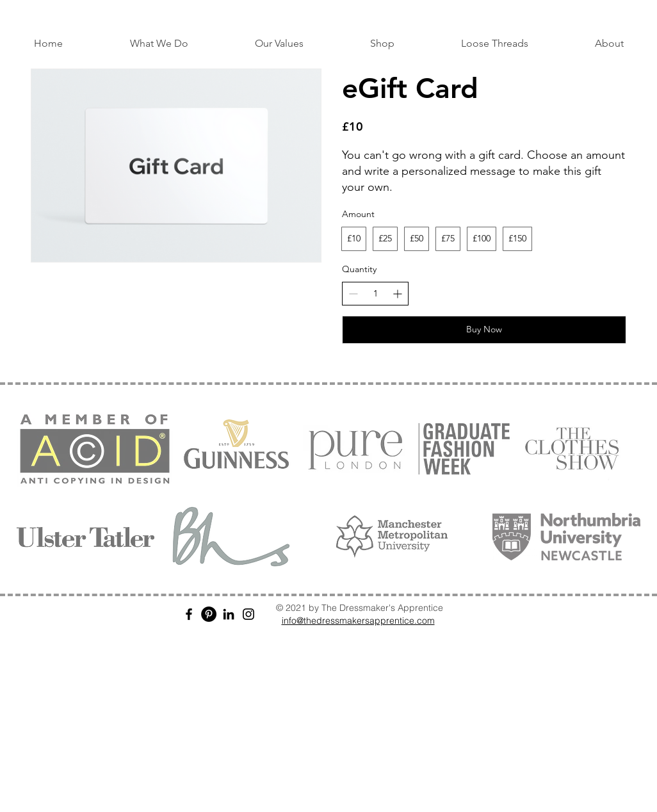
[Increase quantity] (397, 294)
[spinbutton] (375, 294)
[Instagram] (248, 614)
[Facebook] (189, 614)
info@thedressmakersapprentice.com (358, 621)
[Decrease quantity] (353, 294)
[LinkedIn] (229, 614)
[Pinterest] (209, 614)
